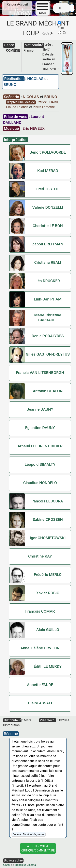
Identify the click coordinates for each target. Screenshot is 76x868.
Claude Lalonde (18, 107)
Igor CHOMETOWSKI (48, 538)
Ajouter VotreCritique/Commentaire (38, 848)
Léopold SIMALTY (40, 464)
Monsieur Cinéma (25, 865)
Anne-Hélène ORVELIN (40, 648)
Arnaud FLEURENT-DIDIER (40, 446)
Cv (62, 33)
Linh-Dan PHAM (48, 299)
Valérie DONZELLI (48, 207)
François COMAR (40, 611)
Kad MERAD (48, 171)
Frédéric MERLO (48, 575)
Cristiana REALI (48, 262)
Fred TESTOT (48, 189)
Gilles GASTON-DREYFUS (48, 354)
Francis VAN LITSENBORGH (40, 373)
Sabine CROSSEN (48, 519)
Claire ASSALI (40, 703)
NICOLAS (36, 79)
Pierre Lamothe (44, 107)
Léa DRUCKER (48, 281)
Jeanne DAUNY (40, 409)
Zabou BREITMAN (48, 244)
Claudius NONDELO (40, 483)
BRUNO (10, 85)
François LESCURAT (48, 501)
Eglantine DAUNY (40, 428)
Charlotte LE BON (48, 226)
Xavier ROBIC (48, 593)
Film (61, 25)
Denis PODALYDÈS (48, 336)
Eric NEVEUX (34, 128)
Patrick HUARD (48, 102)
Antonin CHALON (48, 391)
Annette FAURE (40, 685)
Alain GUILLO (48, 630)
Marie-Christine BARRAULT (48, 318)
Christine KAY (40, 556)
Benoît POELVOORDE (48, 152)
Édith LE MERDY (48, 666)
